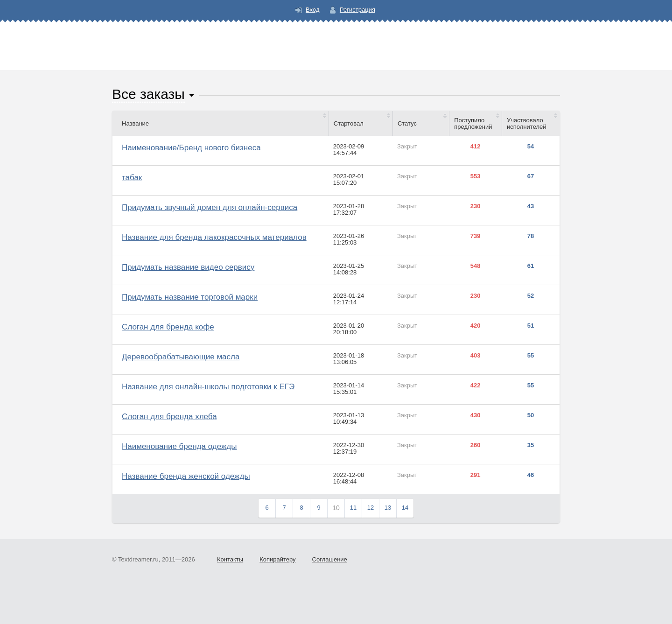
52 (531, 296)
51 (531, 326)
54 (531, 147)
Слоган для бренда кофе (168, 327)
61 (531, 266)
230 (476, 206)
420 (476, 326)
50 (531, 415)
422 (476, 386)
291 (476, 475)
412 (476, 147)
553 (476, 176)
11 (353, 508)
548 (476, 266)
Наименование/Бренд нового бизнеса (191, 148)
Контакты (230, 559)
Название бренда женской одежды (186, 476)
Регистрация (357, 10)
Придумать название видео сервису (188, 267)
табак (132, 178)
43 (531, 206)
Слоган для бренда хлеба (169, 417)
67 (531, 176)
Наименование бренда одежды (179, 446)
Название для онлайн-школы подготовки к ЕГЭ (208, 387)
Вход (312, 10)
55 (531, 356)
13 (388, 508)
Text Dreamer (336, 40)
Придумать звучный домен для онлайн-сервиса (210, 207)
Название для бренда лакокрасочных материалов (214, 237)
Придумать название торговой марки (190, 297)
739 (476, 236)
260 (476, 445)
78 (531, 236)
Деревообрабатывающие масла (181, 357)
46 (531, 475)
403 (476, 356)
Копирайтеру (277, 559)
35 (531, 445)
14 (405, 508)
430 (476, 415)
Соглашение (330, 559)
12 (371, 508)
